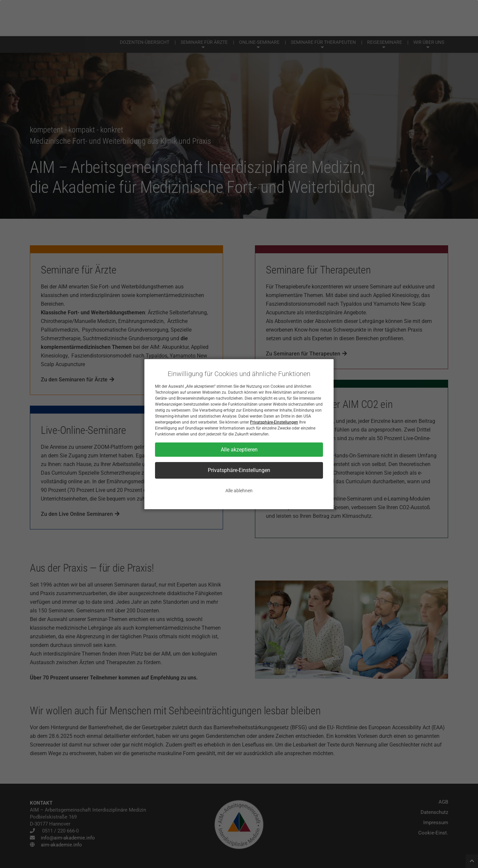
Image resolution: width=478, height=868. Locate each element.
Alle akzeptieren (239, 450)
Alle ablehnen (239, 491)
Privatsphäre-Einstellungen (274, 422)
